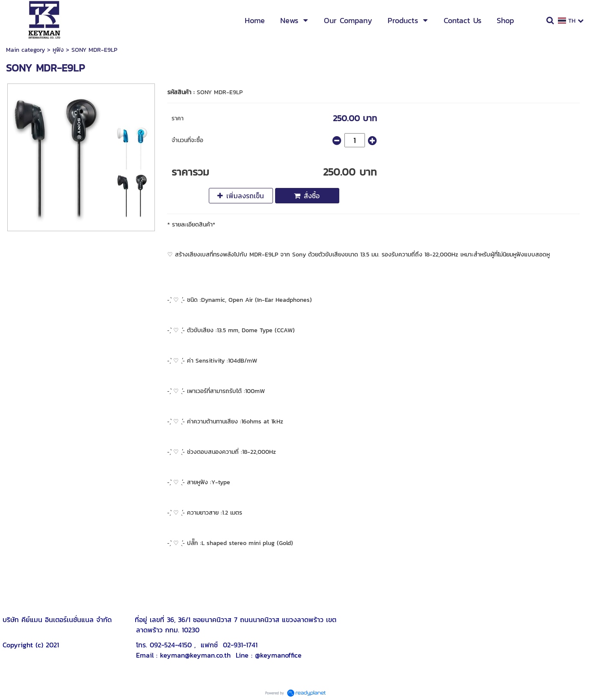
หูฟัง (58, 50)
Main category (25, 50)
